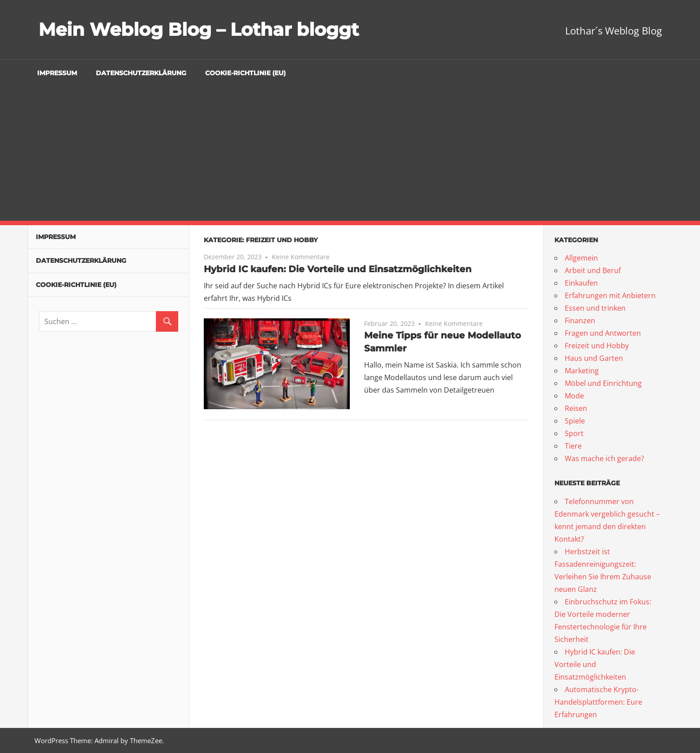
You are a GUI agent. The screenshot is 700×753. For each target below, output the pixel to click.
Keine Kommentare (301, 257)
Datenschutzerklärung (141, 73)
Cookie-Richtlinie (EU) (245, 73)
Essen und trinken (595, 308)
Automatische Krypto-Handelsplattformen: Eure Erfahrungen (598, 702)
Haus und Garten (594, 358)
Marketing (582, 371)
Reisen (576, 408)
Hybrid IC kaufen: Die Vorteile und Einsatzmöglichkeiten (338, 269)
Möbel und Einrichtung (603, 383)
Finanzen (580, 321)
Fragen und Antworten (603, 333)
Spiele (575, 421)
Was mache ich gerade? (604, 458)
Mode (574, 396)
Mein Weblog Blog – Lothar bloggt (199, 29)
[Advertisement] (350, 154)
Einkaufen (581, 283)
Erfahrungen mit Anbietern (610, 295)
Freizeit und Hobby (597, 346)
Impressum (57, 73)
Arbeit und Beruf (593, 270)
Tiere (573, 446)
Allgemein (581, 258)
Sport (574, 433)
